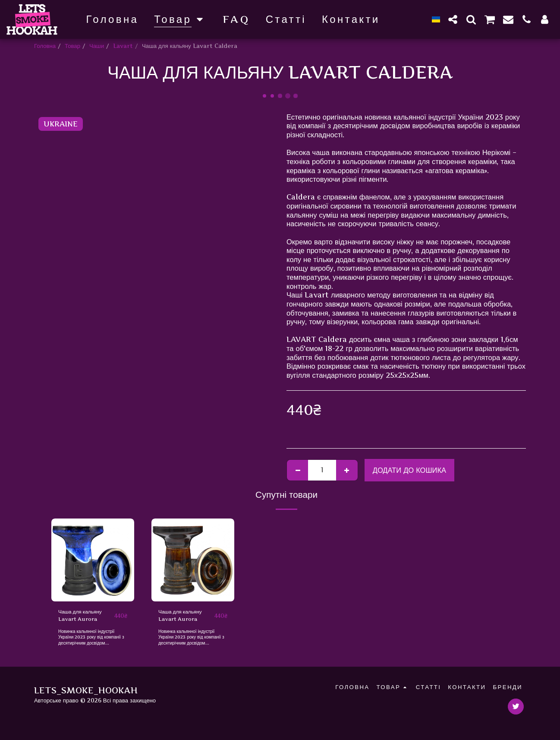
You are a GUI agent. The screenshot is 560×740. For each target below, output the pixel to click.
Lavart (123, 46)
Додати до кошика (409, 470)
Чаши (97, 46)
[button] (453, 19)
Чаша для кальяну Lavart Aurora (83, 617)
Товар (72, 46)
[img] (93, 560)
